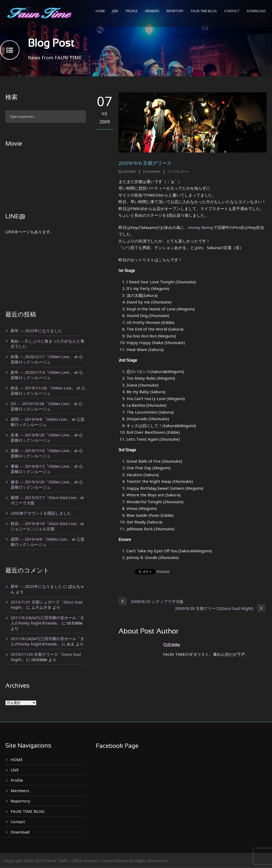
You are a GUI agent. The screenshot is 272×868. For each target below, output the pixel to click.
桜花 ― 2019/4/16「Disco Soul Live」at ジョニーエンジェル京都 (47, 526)
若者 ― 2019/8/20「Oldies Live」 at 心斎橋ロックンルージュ (47, 437)
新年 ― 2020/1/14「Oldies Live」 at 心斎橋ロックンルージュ (47, 375)
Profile (132, 11)
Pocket (163, 571)
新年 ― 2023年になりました (36, 331)
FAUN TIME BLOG (204, 11)
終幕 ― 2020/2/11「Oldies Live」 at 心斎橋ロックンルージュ (47, 359)
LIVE (115, 11)
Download (256, 11)
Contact (232, 11)
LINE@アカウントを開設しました (41, 513)
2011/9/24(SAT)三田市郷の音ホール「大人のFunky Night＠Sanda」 (47, 620)
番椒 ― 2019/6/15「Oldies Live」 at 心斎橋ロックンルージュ (47, 469)
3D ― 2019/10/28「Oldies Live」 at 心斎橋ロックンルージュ (47, 406)
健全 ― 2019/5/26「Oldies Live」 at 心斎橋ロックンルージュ (47, 484)
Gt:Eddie (129, 172)
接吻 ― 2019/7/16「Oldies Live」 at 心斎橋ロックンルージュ (47, 453)
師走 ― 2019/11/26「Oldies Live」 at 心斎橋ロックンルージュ (48, 390)
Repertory (175, 11)
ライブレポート (179, 172)
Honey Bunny (201, 227)
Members (152, 11)
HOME (100, 11)
